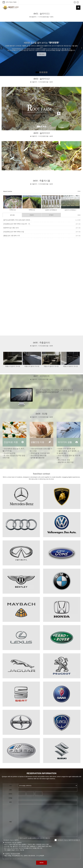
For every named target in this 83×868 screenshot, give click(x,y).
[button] (3, 49)
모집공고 (32, 215)
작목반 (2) (13, 210)
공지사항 (12, 215)
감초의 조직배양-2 (70, 210)
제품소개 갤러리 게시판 (13, 366)
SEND (41, 863)
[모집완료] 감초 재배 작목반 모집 (14, 232)
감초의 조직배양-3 (51, 210)
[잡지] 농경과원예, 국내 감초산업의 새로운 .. (17, 220)
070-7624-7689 (11, 2)
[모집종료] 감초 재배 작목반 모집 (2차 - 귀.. (17, 224)
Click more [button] (41, 54)
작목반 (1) (32, 210)
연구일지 (51, 215)
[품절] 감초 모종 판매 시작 (12, 236)
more (79, 191)
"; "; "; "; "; (48, 786)
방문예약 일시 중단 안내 (11, 228)
